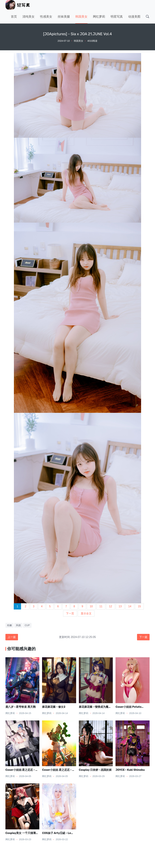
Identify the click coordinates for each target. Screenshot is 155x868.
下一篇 (143, 637)
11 (101, 606)
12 (111, 606)
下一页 (70, 613)
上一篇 (12, 637)
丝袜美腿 (64, 17)
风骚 (18, 625)
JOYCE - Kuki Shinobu (130, 770)
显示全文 (86, 613)
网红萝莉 (99, 17)
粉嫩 (9, 625)
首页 (14, 17)
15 (139, 606)
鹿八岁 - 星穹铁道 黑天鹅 (21, 707)
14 (130, 606)
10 (91, 606)
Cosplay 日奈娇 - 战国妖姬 (95, 770)
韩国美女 (81, 17)
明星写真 (117, 17)
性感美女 (46, 17)
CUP (27, 625)
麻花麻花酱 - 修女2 (54, 707)
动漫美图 (134, 17)
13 (120, 606)
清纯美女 (28, 17)
